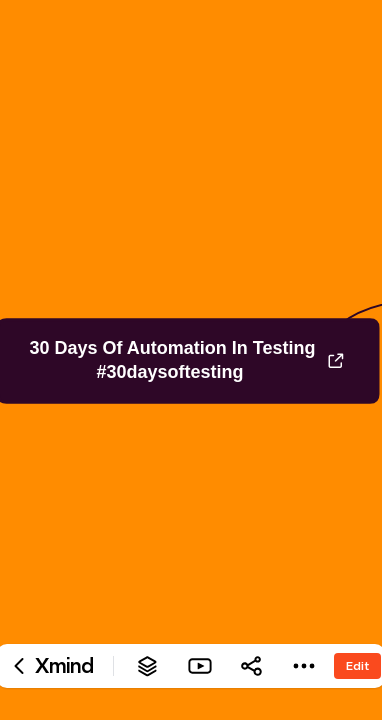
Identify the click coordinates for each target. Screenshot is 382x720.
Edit (357, 665)
